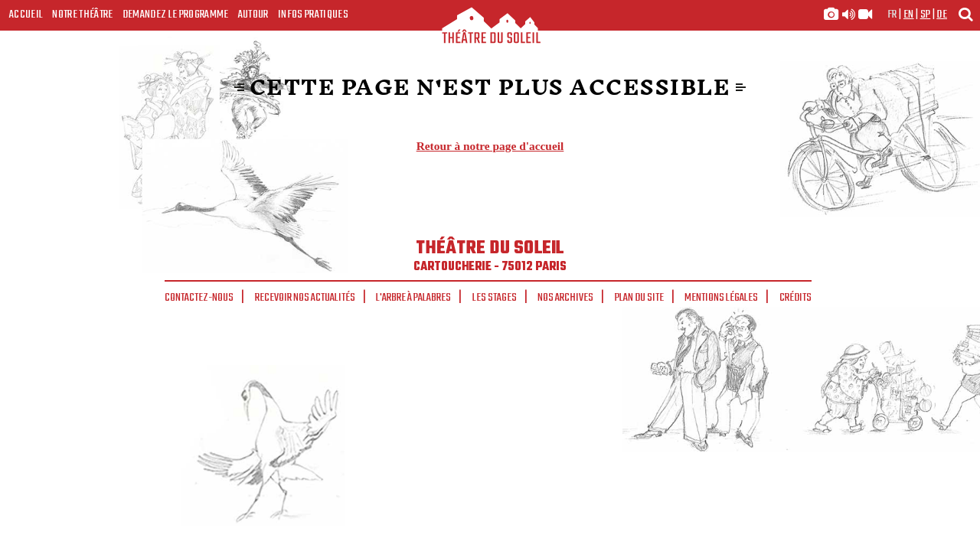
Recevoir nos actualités (305, 298)
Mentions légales (721, 298)
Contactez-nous (199, 298)
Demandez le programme (176, 15)
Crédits (795, 298)
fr (892, 15)
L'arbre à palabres (413, 298)
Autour (253, 15)
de (942, 15)
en (909, 15)
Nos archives (565, 298)
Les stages (495, 298)
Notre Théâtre (82, 15)
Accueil (26, 15)
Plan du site (639, 298)
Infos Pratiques (313, 15)
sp (926, 15)
